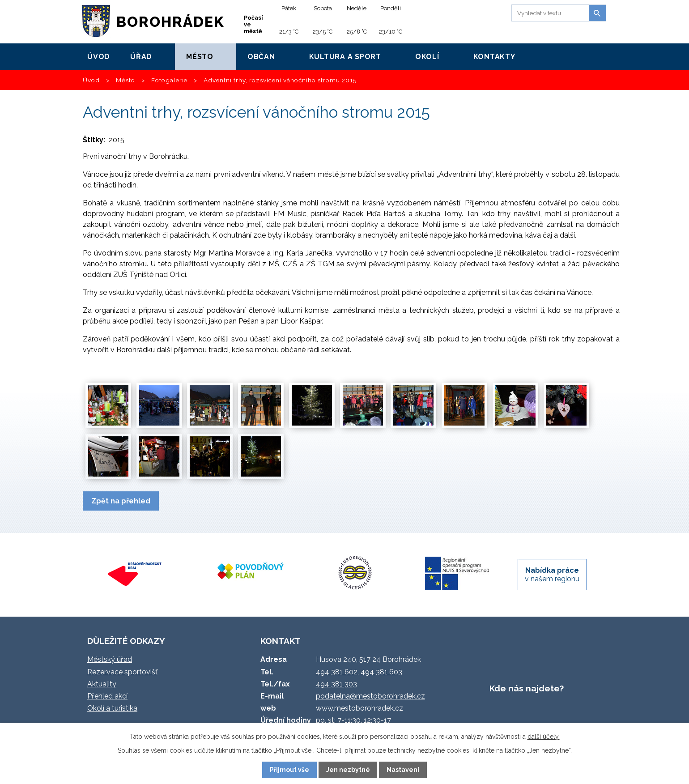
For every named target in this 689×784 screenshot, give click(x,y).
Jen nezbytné (348, 770)
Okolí (427, 57)
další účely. (544, 737)
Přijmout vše (289, 770)
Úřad (141, 57)
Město (200, 57)
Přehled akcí (107, 696)
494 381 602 (337, 672)
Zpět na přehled (121, 501)
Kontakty (494, 57)
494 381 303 (336, 684)
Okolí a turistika (112, 708)
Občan (261, 57)
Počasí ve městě (253, 24)
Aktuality (102, 684)
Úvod (99, 57)
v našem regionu (552, 575)
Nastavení (403, 770)
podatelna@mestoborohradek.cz (370, 696)
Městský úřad (110, 659)
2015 (117, 140)
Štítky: (94, 140)
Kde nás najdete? (527, 688)
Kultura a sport (345, 57)
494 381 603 (381, 672)
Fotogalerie (169, 80)
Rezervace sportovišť (122, 672)
